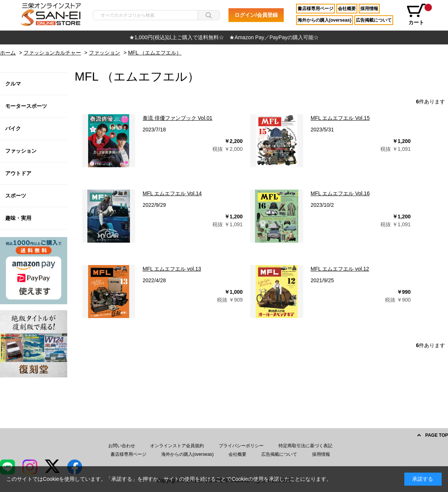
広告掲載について (374, 20)
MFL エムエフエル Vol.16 (340, 193)
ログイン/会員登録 (256, 15)
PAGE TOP (437, 435)
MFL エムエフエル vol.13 (172, 269)
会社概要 (347, 9)
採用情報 (369, 9)
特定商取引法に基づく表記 (305, 446)
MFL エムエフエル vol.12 (340, 269)
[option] (224, 38)
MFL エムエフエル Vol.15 (340, 118)
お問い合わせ (122, 446)
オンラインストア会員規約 (177, 446)
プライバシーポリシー (241, 446)
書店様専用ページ (315, 9)
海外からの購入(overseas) (324, 20)
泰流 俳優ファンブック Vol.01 (178, 118)
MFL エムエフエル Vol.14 (172, 193)
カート (419, 15)
